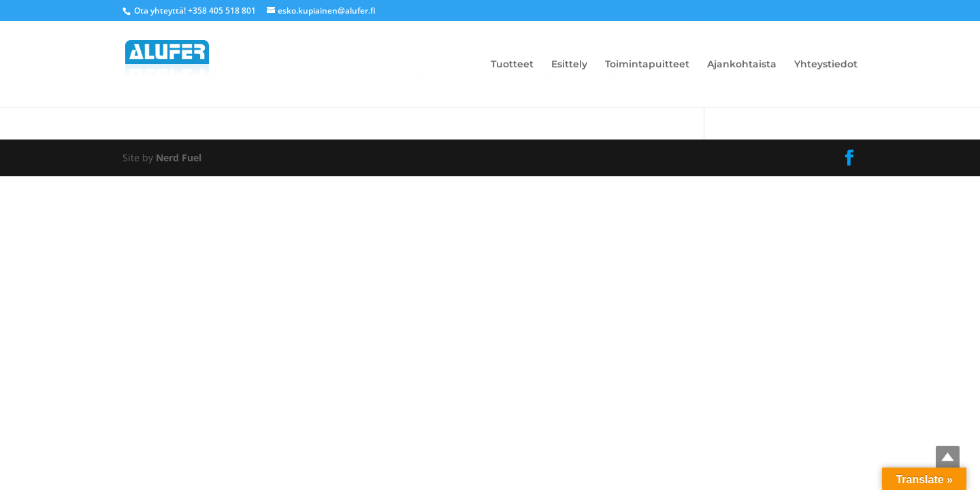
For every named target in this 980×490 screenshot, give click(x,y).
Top (948, 458)
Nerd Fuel (179, 158)
